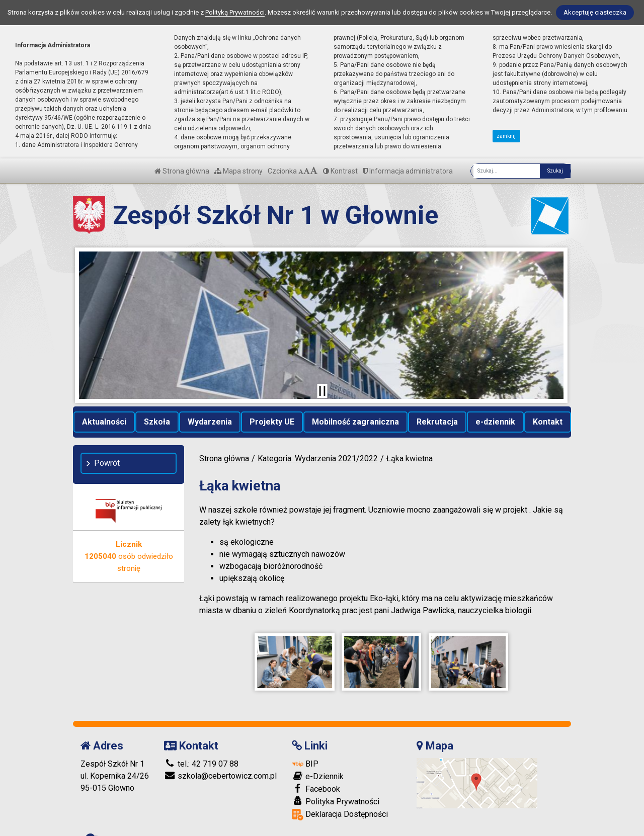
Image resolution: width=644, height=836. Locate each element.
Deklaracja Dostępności (340, 805)
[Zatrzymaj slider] (322, 391)
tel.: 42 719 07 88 (201, 754)
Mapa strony (238, 171)
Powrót (107, 463)
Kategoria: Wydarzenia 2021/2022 (318, 458)
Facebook (316, 779)
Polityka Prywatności (336, 791)
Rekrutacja (437, 422)
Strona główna (182, 171)
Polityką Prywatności (235, 12)
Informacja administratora (408, 171)
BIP (305, 754)
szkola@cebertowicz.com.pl (220, 766)
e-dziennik (495, 422)
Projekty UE (272, 422)
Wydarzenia (210, 422)
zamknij (506, 136)
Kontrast (340, 171)
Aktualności (104, 422)
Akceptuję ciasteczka (595, 12)
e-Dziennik (318, 766)
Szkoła (157, 422)
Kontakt (548, 422)
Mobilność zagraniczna (355, 422)
